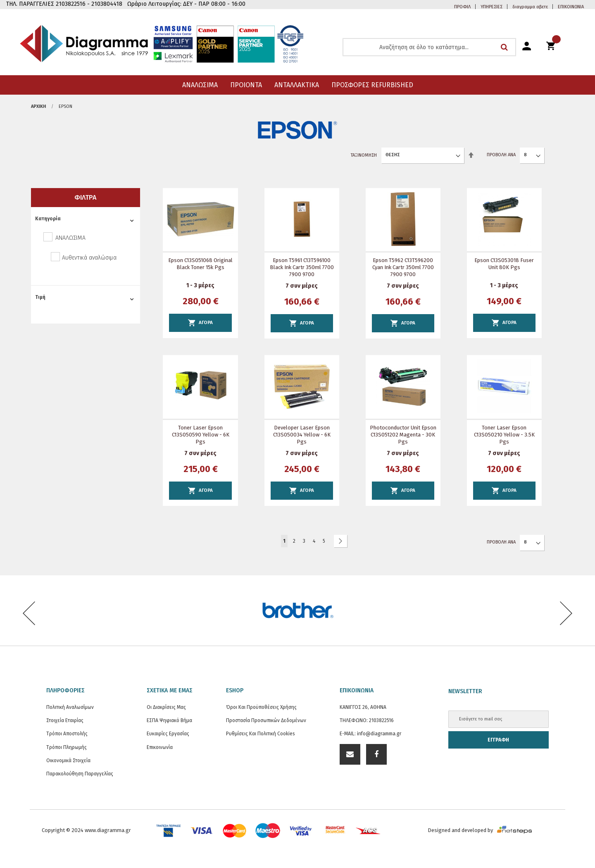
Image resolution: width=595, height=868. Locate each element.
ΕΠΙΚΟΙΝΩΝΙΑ (571, 7)
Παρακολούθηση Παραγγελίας (80, 774)
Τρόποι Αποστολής (67, 734)
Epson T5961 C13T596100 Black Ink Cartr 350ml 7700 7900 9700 (302, 267)
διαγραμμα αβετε (530, 7)
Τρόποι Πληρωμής (67, 747)
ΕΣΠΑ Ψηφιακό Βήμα (169, 720)
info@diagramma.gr (379, 734)
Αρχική (38, 106)
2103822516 (381, 720)
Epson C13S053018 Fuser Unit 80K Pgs (504, 264)
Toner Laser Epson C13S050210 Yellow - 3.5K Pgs (504, 435)
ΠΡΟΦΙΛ (462, 7)
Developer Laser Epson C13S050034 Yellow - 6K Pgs (302, 435)
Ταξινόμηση (364, 155)
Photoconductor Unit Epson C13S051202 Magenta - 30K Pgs (403, 435)
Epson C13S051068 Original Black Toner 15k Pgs (200, 264)
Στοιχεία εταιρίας (65, 720)
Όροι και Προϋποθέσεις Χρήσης (261, 707)
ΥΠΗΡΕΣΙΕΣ (491, 7)
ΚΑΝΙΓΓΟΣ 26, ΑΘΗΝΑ (363, 707)
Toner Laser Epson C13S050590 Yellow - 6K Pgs (201, 435)
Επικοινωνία (160, 747)
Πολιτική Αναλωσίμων (70, 707)
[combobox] (429, 47)
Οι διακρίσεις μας (166, 707)
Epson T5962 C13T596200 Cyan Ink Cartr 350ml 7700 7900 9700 (403, 267)
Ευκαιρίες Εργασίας (168, 734)
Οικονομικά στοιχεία (68, 761)
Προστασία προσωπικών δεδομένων (266, 720)
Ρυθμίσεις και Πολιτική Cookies (261, 734)
